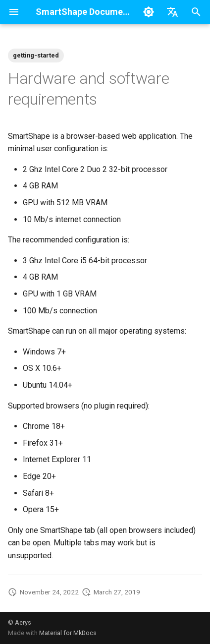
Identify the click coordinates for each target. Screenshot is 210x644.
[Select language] (172, 12)
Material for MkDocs (68, 633)
